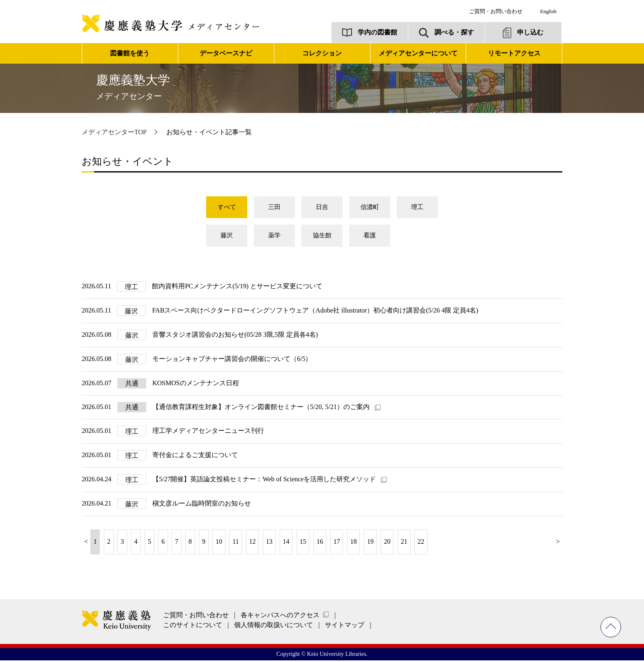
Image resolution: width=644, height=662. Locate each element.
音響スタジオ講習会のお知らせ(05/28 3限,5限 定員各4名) (235, 337)
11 (236, 544)
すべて (227, 208)
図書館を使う (130, 53)
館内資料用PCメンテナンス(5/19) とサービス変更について (237, 288)
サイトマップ (345, 627)
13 (269, 544)
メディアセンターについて (418, 53)
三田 (274, 208)
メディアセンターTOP (114, 132)
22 (421, 544)
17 (337, 544)
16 (320, 544)
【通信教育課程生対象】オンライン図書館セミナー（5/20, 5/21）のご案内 (262, 409)
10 (219, 544)
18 (354, 544)
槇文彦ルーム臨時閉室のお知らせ (202, 505)
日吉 (322, 208)
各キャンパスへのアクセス (280, 617)
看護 (370, 237)
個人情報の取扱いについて (274, 627)
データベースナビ (226, 53)
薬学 (274, 237)
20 (387, 544)
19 (370, 544)
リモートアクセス (514, 53)
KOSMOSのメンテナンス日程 (196, 385)
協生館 (322, 237)
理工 (417, 208)
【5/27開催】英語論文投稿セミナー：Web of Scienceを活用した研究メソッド (265, 481)
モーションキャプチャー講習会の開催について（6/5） (232, 361)
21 (404, 544)
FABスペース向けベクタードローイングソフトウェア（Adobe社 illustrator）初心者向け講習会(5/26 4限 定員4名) (315, 312)
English (548, 11)
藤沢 (227, 237)
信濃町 (370, 208)
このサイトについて (193, 627)
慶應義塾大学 (133, 87)
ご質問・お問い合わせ (496, 11)
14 (286, 544)
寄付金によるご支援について (195, 457)
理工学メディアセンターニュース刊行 (208, 433)
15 (303, 544)
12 (253, 544)
